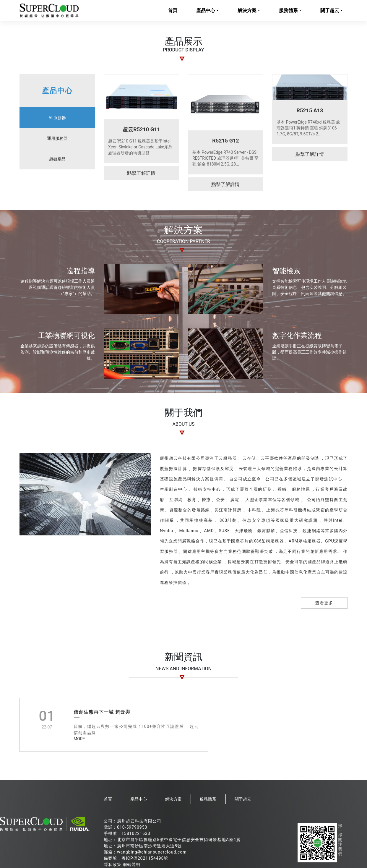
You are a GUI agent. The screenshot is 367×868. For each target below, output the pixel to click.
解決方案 (247, 11)
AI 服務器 (57, 118)
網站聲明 (131, 865)
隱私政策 (113, 865)
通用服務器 (57, 139)
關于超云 (330, 11)
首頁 (173, 11)
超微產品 (57, 159)
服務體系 (288, 11)
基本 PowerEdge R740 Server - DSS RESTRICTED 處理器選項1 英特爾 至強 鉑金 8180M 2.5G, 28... (225, 158)
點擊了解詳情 (141, 173)
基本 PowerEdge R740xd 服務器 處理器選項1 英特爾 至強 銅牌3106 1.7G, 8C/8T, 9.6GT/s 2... (308, 128)
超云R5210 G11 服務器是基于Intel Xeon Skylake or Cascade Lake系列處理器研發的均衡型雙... (140, 147)
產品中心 (206, 11)
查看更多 (324, 603)
